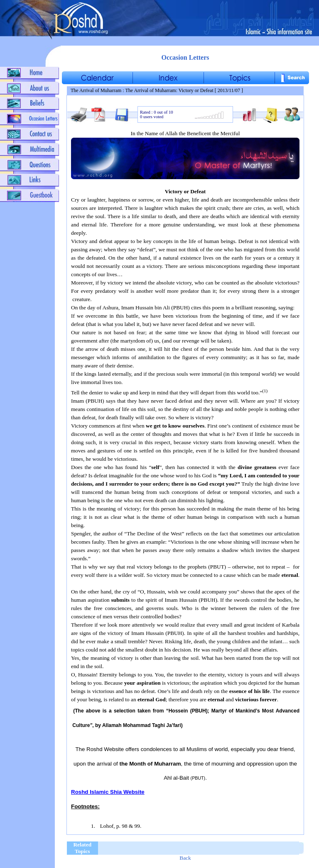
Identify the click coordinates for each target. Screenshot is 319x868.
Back (185, 858)
